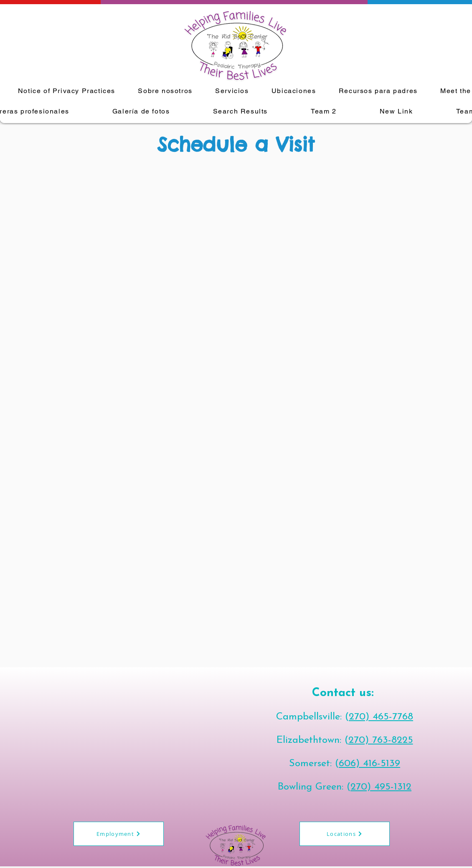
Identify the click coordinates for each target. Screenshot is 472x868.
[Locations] (345, 834)
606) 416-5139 (369, 764)
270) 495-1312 (381, 787)
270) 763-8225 (381, 740)
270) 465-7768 (381, 717)
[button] (232, 91)
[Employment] (119, 834)
